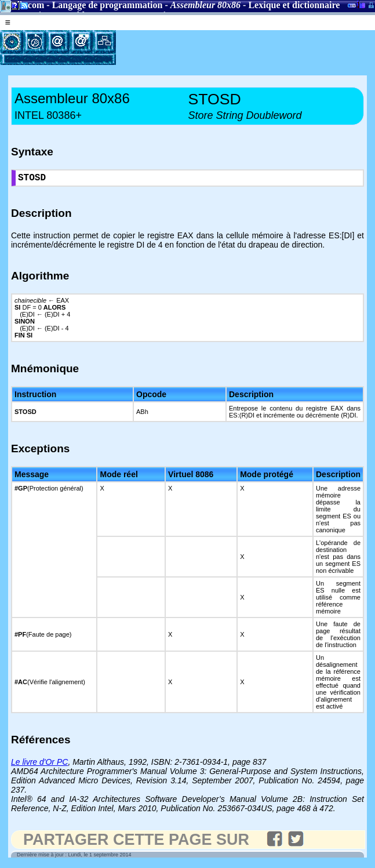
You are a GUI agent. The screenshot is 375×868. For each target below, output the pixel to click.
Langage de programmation (108, 5)
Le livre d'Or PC (39, 764)
